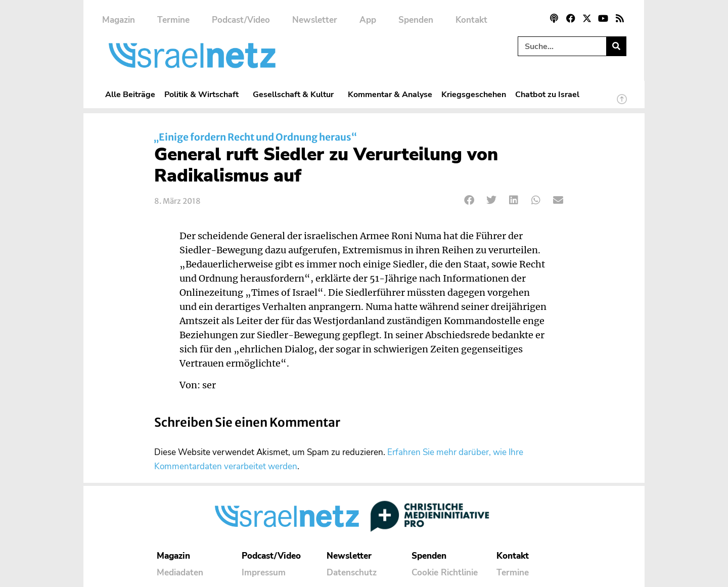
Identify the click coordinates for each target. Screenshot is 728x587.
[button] (469, 200)
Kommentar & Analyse (390, 94)
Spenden (416, 20)
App (368, 20)
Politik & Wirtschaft (204, 94)
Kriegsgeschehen (474, 94)
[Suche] (616, 46)
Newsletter (315, 20)
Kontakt (471, 20)
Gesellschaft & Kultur (296, 94)
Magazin (119, 20)
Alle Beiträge (130, 94)
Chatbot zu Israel (547, 94)
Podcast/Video (241, 20)
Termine (173, 20)
